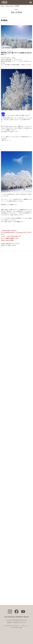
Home (2, 6)
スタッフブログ (10, 6)
